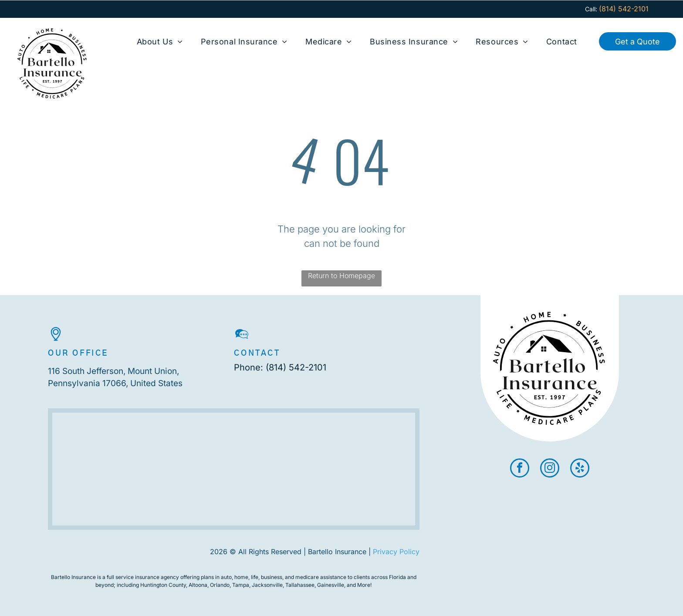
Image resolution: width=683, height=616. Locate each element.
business (272, 577)
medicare (307, 577)
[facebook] (520, 469)
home (241, 577)
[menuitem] (160, 42)
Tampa (241, 585)
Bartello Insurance (73, 577)
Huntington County (163, 585)
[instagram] (550, 469)
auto (226, 577)
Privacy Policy (396, 552)
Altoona (198, 585)
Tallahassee (300, 585)
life (255, 577)
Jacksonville (267, 585)
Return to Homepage (341, 276)
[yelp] (580, 469)
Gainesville (331, 585)
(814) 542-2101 (296, 367)
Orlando (220, 585)
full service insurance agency (143, 577)
